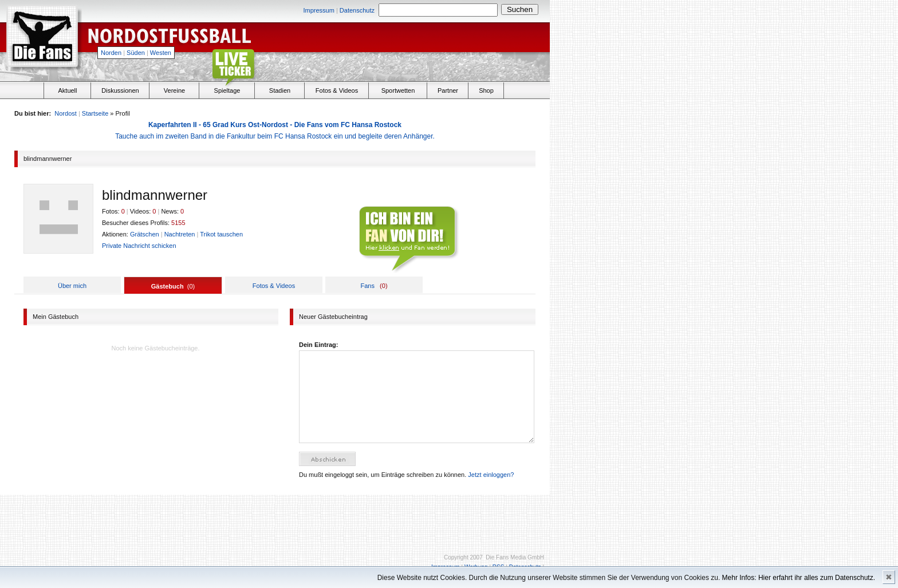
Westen (161, 53)
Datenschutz (357, 10)
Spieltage (227, 90)
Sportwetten (398, 90)
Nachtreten (180, 234)
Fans (367, 286)
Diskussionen (120, 90)
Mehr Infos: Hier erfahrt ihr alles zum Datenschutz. (799, 578)
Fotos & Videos (337, 90)
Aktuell (67, 90)
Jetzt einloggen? (491, 475)
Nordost (66, 113)
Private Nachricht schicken (139, 246)
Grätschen (145, 234)
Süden (136, 53)
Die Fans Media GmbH (515, 557)
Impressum (318, 10)
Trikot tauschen (221, 234)
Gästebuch (168, 286)
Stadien (280, 90)
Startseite (95, 113)
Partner (448, 90)
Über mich (72, 286)
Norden (111, 53)
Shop (486, 90)
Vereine (174, 90)
